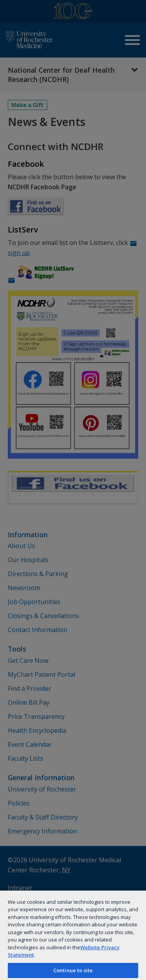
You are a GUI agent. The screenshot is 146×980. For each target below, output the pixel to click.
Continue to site (73, 970)
